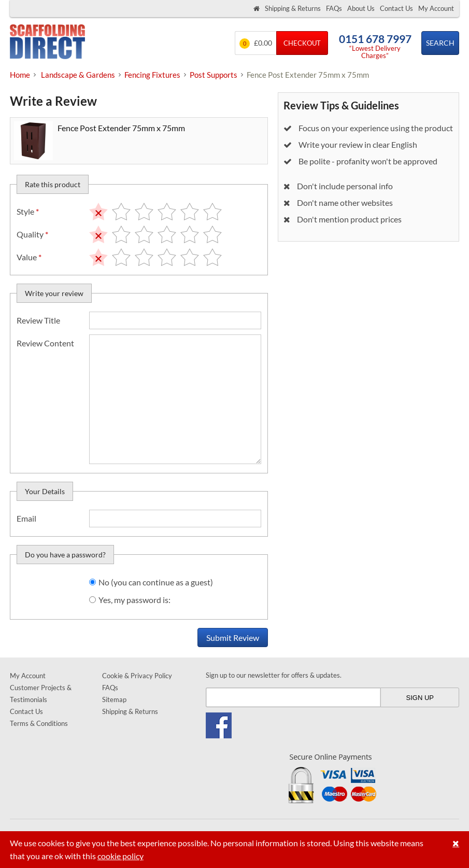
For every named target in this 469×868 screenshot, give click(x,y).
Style (28, 211)
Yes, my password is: (134, 600)
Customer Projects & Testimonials (41, 694)
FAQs (334, 8)
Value (29, 257)
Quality (32, 234)
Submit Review (233, 638)
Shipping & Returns (293, 8)
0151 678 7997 (375, 39)
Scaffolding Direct (47, 43)
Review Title (38, 320)
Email (26, 518)
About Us (361, 8)
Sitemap (114, 699)
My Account (436, 8)
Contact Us (396, 8)
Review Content (45, 343)
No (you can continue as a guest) (156, 582)
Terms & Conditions (39, 723)
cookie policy (120, 856)
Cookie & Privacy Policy (137, 676)
